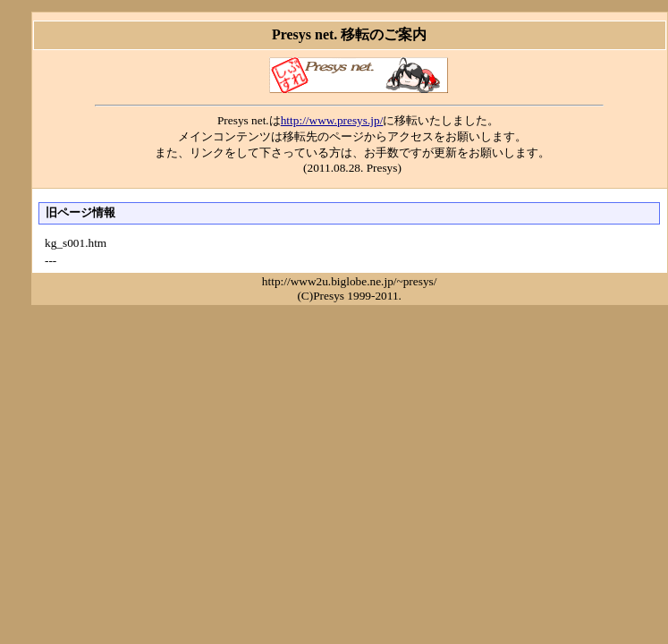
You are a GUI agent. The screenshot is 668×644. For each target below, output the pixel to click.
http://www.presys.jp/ (332, 120)
